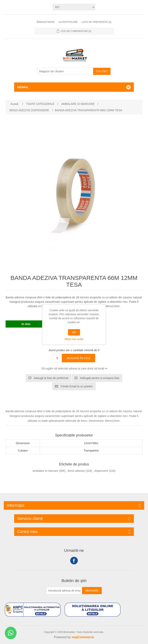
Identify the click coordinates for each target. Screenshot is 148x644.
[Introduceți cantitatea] (57, 358)
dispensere (101, 471)
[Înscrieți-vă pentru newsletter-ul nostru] (64, 591)
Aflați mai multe (74, 339)
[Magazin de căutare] (65, 71)
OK (74, 332)
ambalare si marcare (45, 471)
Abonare (92, 591)
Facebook (74, 561)
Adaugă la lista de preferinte (51, 378)
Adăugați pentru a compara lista (100, 378)
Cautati (102, 71)
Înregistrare (46, 22)
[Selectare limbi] (74, 7)
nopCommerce (83, 637)
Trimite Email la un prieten (76, 386)
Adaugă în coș (78, 358)
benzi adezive (76, 471)
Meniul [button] (23, 87)
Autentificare (68, 22)
